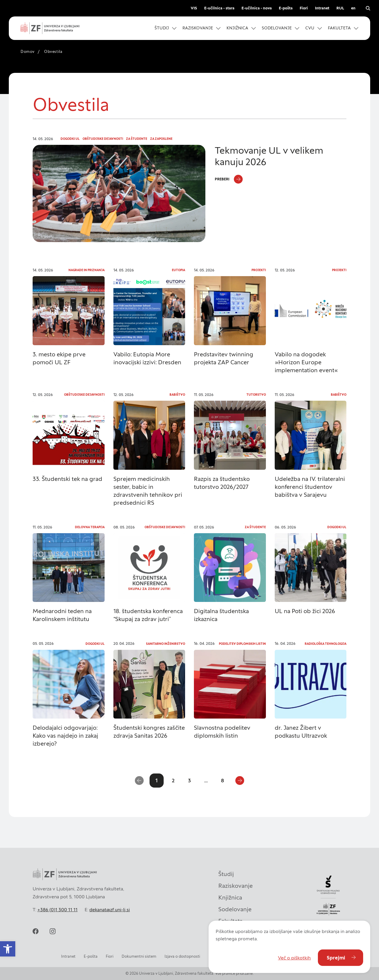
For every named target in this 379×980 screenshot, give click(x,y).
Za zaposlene (161, 139)
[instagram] (53, 931)
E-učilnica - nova (257, 8)
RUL (340, 8)
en (353, 8)
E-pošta (286, 8)
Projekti (259, 270)
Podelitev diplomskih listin (242, 644)
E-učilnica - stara (219, 8)
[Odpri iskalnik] (368, 8)
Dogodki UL (70, 139)
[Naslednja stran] (240, 781)
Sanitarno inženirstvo (166, 644)
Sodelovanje (235, 909)
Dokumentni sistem (139, 956)
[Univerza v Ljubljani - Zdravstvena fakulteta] (50, 28)
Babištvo (177, 395)
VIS (194, 8)
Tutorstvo (256, 395)
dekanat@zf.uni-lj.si (110, 909)
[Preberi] (229, 179)
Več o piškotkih (294, 958)
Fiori (304, 8)
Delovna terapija (90, 527)
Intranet (322, 8)
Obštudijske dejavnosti (103, 139)
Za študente (137, 139)
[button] (166, 28)
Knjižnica (230, 897)
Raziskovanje (235, 886)
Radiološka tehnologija (326, 644)
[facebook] (36, 931)
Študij (226, 874)
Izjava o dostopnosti (182, 956)
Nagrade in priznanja (87, 270)
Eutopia (178, 270)
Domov (28, 52)
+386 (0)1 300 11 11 (57, 909)
